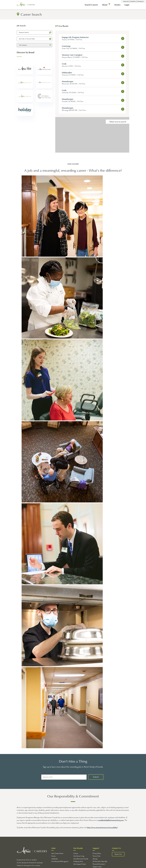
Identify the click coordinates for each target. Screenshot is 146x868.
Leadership (54, 859)
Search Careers (91, 5)
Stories (117, 5)
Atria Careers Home (57, 853)
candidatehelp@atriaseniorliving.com (111, 820)
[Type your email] (64, 777)
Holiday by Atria (78, 861)
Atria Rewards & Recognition (60, 861)
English (126, 2)
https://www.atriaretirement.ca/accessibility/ (102, 827)
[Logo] (26, 5)
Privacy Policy (97, 853)
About (105, 5)
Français (140, 2)
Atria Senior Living (79, 856)
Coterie (76, 853)
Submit (96, 777)
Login (127, 5)
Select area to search (118, 122)
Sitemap (95, 859)
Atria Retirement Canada (81, 859)
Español (133, 2)
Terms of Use (96, 856)
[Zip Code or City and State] (34, 39)
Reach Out (118, 854)
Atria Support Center (80, 864)
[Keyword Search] (34, 32)
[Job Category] (34, 45)
